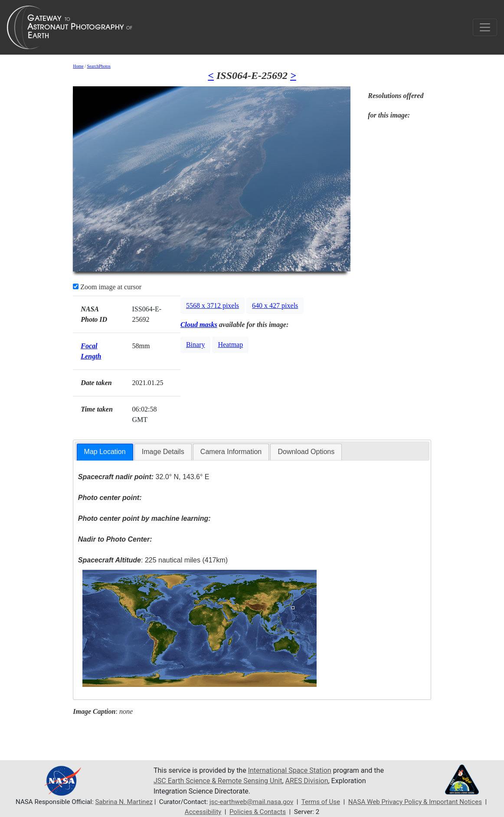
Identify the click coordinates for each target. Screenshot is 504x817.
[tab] (105, 452)
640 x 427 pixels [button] (275, 306)
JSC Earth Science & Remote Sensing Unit (218, 781)
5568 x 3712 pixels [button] (213, 306)
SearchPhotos (98, 66)
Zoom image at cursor (107, 287)
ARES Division (307, 781)
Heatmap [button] (230, 345)
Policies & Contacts (258, 812)
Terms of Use (321, 802)
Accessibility (203, 812)
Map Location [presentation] (105, 452)
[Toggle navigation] (485, 27)
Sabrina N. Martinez (124, 802)
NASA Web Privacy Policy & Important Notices (415, 802)
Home (78, 66)
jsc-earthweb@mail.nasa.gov (251, 802)
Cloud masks (199, 325)
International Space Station (290, 770)
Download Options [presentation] (306, 452)
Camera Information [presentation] (231, 452)
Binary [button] (196, 345)
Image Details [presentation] (163, 452)
